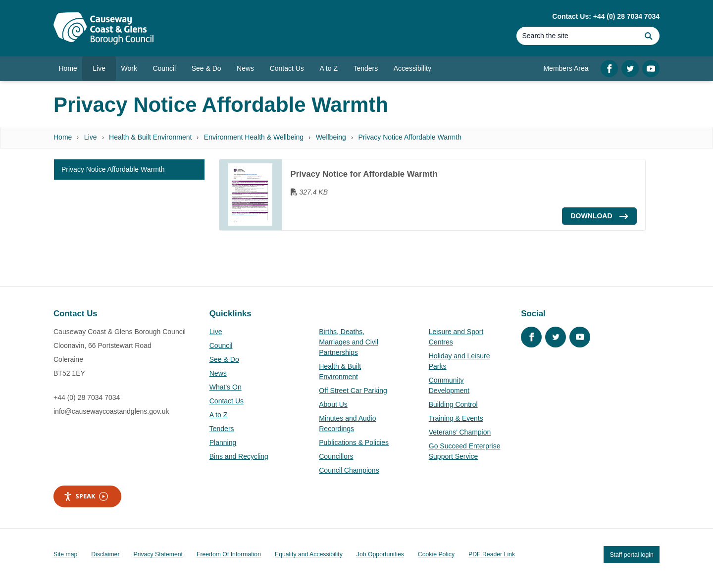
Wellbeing (331, 137)
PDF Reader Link (492, 554)
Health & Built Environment (150, 137)
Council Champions (349, 470)
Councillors (336, 456)
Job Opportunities (380, 554)
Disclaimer (105, 554)
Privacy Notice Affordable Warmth (410, 137)
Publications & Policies (354, 442)
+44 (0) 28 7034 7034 (87, 397)
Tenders (222, 429)
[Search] (577, 36)
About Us (333, 404)
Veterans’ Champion (460, 432)
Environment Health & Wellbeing (254, 137)
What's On (226, 387)
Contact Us (227, 401)
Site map (65, 554)
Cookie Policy (436, 554)
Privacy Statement (158, 554)
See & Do (224, 359)
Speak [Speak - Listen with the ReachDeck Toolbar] (86, 496)
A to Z (219, 415)
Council (221, 345)
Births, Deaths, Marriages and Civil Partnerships (349, 342)
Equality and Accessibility (309, 554)
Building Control (453, 404)
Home (63, 137)
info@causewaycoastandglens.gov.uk (111, 411)
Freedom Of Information (229, 554)
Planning (223, 442)
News (218, 373)
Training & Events (456, 418)
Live (91, 137)
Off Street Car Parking (353, 391)
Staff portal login (631, 554)
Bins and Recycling (239, 456)
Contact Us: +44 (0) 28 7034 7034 (606, 16)
